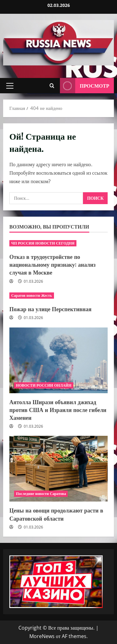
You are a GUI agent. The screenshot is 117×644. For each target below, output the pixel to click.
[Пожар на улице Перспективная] (58, 296)
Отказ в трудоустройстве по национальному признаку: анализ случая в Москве (52, 264)
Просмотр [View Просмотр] (85, 86)
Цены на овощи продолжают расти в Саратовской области (56, 514)
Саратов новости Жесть (32, 295)
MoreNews (42, 636)
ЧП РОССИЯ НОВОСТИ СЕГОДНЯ (43, 243)
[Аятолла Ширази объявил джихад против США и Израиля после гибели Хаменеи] (58, 360)
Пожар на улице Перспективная (50, 309)
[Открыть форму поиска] (52, 86)
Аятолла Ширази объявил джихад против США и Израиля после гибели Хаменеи (58, 410)
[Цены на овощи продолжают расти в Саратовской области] (58, 469)
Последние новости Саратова (41, 494)
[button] (10, 86)
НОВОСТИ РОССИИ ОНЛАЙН (44, 385)
